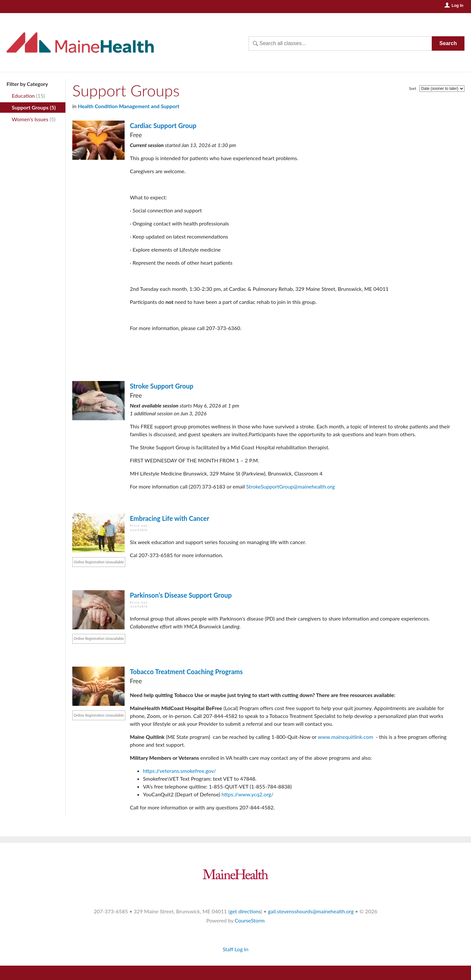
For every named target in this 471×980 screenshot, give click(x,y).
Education (23, 96)
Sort (413, 88)
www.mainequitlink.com (346, 737)
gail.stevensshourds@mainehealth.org (311, 911)
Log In (458, 6)
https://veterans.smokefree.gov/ (179, 771)
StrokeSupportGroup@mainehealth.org (291, 486)
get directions (245, 911)
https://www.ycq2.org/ (247, 794)
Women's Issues (30, 119)
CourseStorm (250, 920)
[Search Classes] (340, 43)
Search (448, 43)
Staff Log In (236, 949)
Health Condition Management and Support (129, 106)
